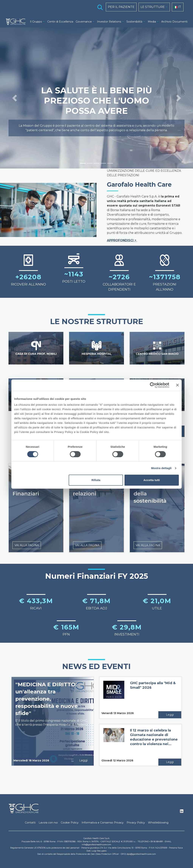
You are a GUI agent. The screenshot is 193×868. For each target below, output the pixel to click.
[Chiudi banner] (177, 385)
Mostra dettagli (161, 468)
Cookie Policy (70, 823)
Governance (84, 22)
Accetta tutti (152, 480)
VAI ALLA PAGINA (27, 545)
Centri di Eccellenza (60, 22)
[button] (14, 98)
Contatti (30, 823)
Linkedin (182, 812)
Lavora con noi (48, 823)
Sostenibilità (134, 22)
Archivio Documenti (174, 22)
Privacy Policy (136, 823)
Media (152, 22)
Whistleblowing (158, 823)
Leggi (83, 760)
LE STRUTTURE (153, 7)
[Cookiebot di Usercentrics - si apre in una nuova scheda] (153, 385)
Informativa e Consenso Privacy (103, 823)
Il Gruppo (36, 22)
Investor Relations (109, 22)
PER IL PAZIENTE (121, 7)
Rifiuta (96, 480)
